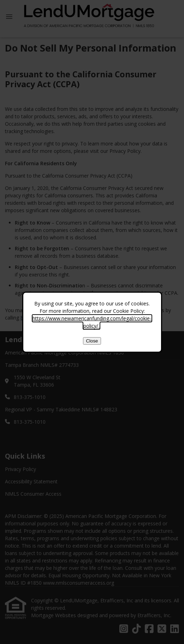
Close (92, 341)
